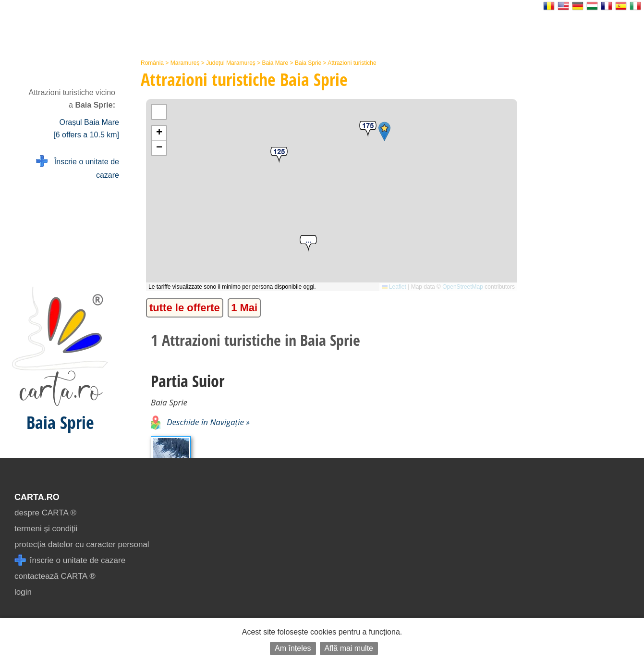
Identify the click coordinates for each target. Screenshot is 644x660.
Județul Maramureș (231, 63)
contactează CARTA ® (55, 576)
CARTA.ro (37, 497)
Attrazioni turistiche (352, 63)
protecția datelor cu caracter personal (82, 544)
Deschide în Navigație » (200, 422)
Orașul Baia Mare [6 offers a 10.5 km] (86, 128)
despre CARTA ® (45, 513)
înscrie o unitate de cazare (70, 560)
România (152, 63)
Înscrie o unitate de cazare (78, 167)
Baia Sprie (308, 63)
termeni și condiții (46, 529)
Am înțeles (293, 648)
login (23, 592)
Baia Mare (275, 63)
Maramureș (185, 63)
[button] (308, 244)
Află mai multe (349, 648)
